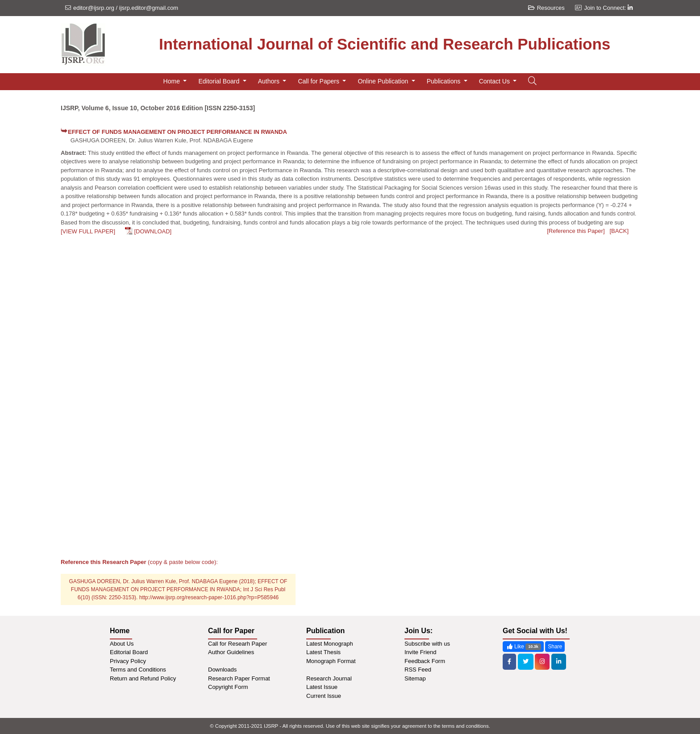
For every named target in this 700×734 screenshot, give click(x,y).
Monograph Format (331, 661)
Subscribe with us (427, 644)
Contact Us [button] (495, 81)
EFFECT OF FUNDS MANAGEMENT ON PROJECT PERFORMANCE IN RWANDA (177, 132)
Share (555, 647)
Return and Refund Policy (143, 678)
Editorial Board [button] (220, 81)
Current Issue (324, 696)
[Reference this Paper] (576, 231)
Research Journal (329, 678)
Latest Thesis (323, 652)
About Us (122, 644)
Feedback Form (425, 661)
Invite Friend (421, 652)
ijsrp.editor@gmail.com (149, 8)
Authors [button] (270, 81)
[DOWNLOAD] (153, 231)
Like (523, 647)
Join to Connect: (608, 8)
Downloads (222, 670)
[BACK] (619, 231)
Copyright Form (228, 687)
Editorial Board (129, 652)
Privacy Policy (128, 661)
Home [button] (173, 81)
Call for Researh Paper (237, 644)
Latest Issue (322, 687)
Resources (546, 8)
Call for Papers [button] (319, 81)
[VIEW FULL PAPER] (88, 231)
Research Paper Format (239, 678)
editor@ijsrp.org (94, 8)
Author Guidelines (231, 652)
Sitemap (415, 678)
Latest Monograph (330, 644)
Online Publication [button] (384, 81)
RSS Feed (418, 670)
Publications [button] (444, 81)
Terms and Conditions (138, 670)
